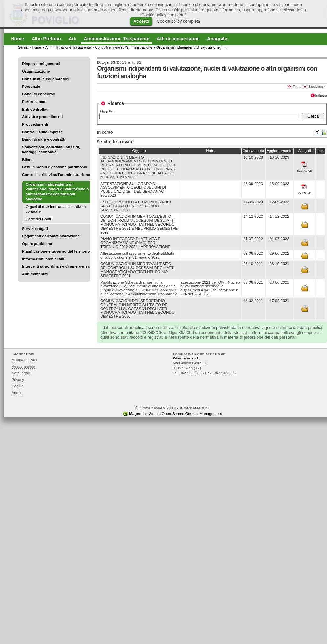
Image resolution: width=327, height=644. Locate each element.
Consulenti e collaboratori (45, 79)
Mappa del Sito (24, 360)
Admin (17, 393)
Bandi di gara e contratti (44, 139)
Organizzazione (36, 71)
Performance (34, 102)
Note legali (21, 373)
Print (297, 87)
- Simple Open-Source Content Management (175, 414)
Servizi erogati (35, 229)
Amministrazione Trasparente (68, 47)
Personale (31, 87)
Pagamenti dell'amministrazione (51, 236)
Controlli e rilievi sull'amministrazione (56, 175)
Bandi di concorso (39, 94)
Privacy (18, 380)
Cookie (18, 386)
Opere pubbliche (37, 244)
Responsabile (23, 366)
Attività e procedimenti (42, 117)
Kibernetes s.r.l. (186, 358)
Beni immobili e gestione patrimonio (55, 167)
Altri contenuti (35, 274)
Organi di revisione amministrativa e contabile (56, 209)
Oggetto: (107, 111)
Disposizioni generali (41, 64)
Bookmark (317, 87)
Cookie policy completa (178, 21)
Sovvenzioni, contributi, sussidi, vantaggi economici (51, 149)
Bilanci (28, 160)
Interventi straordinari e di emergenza (56, 266)
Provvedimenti (35, 124)
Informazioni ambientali (43, 259)
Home (36, 47)
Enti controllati (35, 109)
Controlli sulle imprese (42, 132)
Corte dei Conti (38, 219)
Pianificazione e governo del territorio (56, 251)
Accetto (141, 21)
